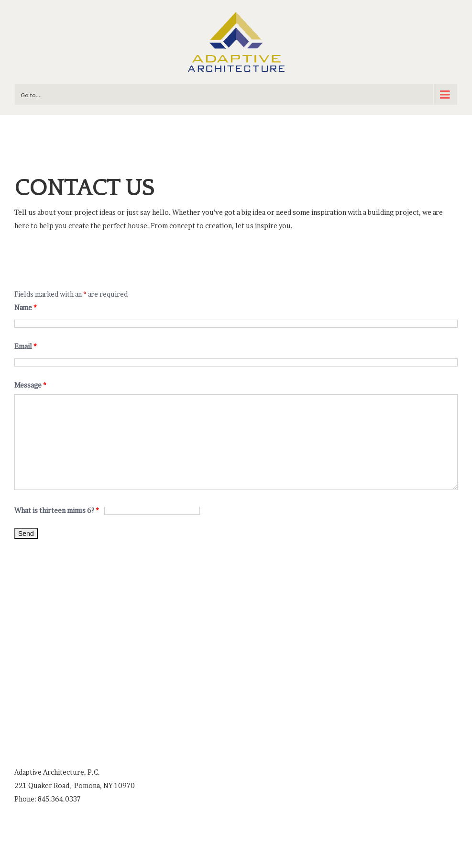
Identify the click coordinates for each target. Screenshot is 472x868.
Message (30, 385)
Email (26, 346)
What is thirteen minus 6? (57, 510)
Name (26, 307)
